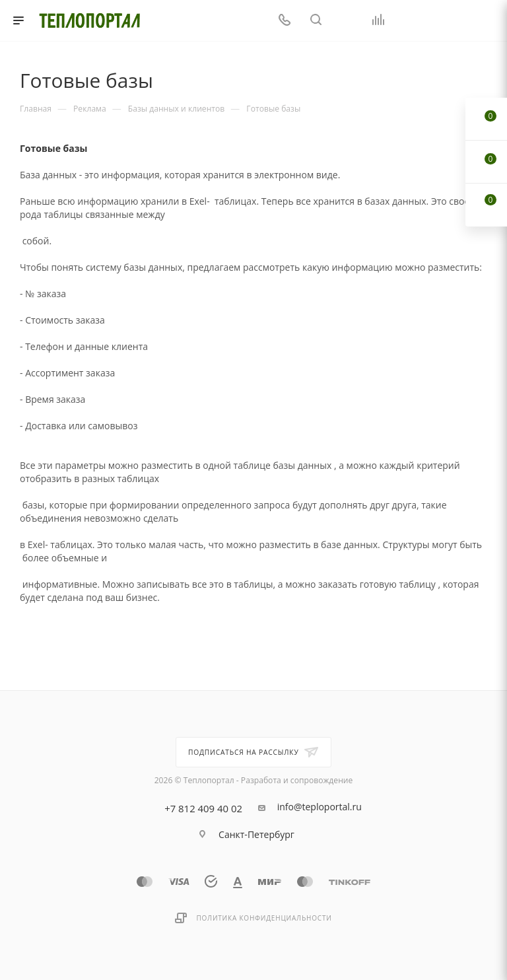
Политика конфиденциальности (264, 918)
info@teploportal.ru (320, 807)
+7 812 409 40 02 (203, 809)
